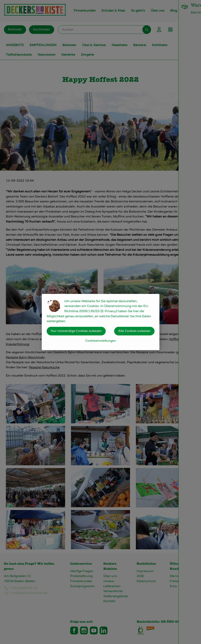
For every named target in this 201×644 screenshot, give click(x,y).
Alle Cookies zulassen (134, 331)
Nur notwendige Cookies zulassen (76, 331)
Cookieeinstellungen (101, 341)
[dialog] (100, 322)
